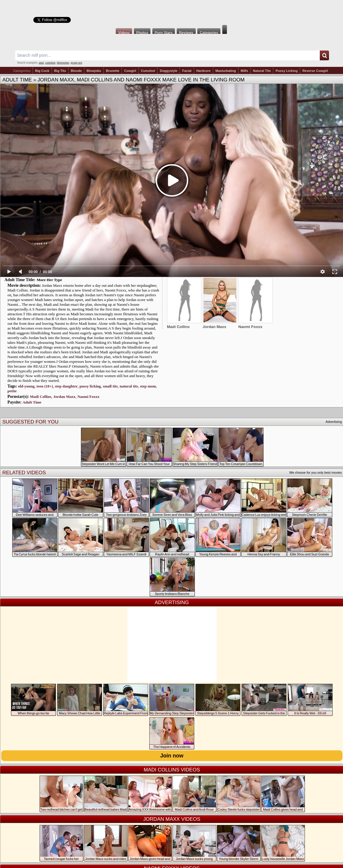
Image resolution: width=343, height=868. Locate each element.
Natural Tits (262, 71)
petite (12, 391)
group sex (76, 63)
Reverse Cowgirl (315, 71)
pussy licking (90, 386)
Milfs (244, 71)
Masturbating (226, 71)
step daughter (66, 386)
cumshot (50, 63)
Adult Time (17, 80)
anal (41, 63)
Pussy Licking (286, 71)
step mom (148, 386)
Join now (172, 756)
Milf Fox (171, 12)
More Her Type (49, 280)
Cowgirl (130, 71)
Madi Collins (41, 397)
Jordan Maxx (64, 397)
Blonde (76, 71)
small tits (110, 386)
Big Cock (42, 71)
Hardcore (203, 71)
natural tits (129, 386)
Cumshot (148, 71)
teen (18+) (45, 386)
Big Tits (60, 71)
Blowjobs (94, 71)
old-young (26, 386)
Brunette (113, 71)
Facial (187, 71)
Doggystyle (169, 71)
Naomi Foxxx (88, 397)
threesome (63, 63)
